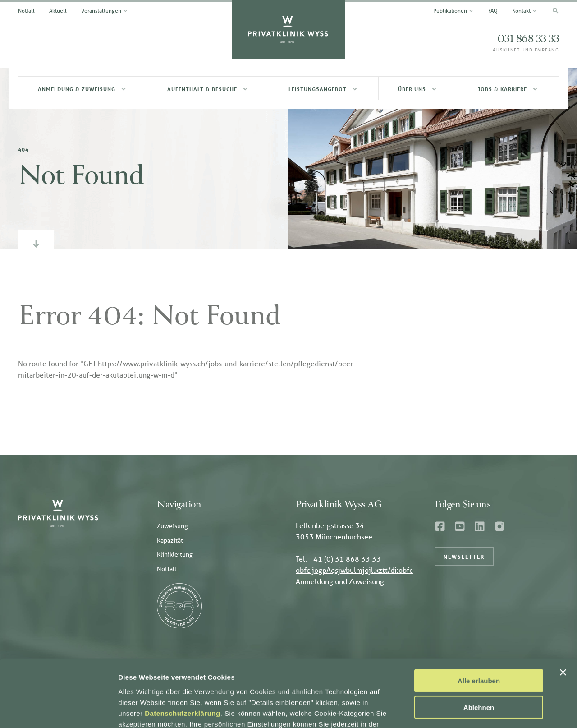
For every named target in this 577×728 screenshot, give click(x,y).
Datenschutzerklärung (183, 652)
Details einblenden (487, 710)
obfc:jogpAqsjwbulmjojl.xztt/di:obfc (354, 570)
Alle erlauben (479, 620)
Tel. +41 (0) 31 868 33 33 (338, 559)
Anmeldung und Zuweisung (340, 581)
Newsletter (464, 557)
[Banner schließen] (563, 612)
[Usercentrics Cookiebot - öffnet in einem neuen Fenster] (58, 710)
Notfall (167, 569)
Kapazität (170, 540)
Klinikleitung (175, 554)
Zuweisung (172, 526)
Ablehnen (479, 647)
